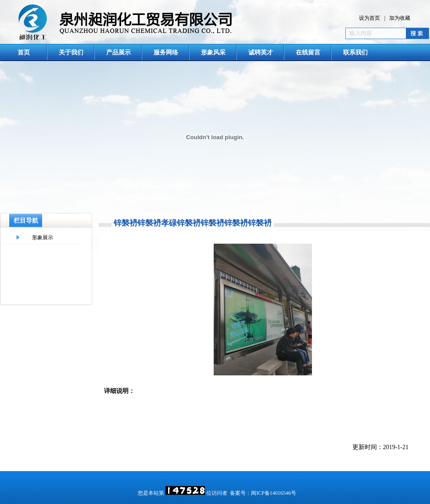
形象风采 (213, 52)
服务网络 (166, 52)
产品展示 (118, 52)
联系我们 (355, 52)
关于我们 (71, 52)
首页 (24, 52)
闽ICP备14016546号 (274, 493)
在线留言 (308, 52)
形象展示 (43, 238)
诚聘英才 (261, 52)
